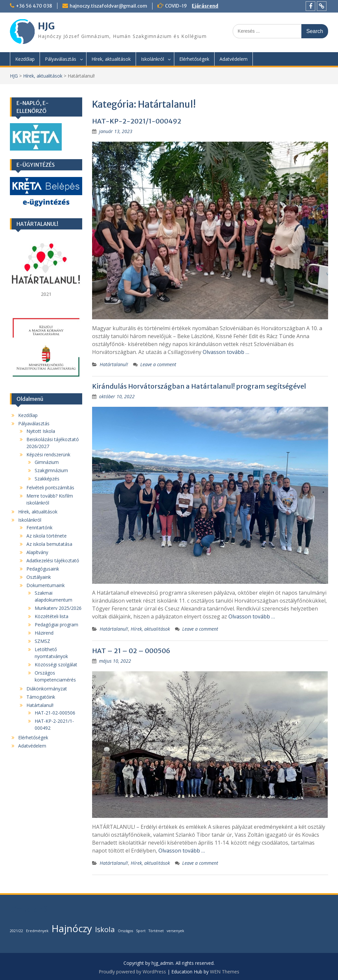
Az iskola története (47, 536)
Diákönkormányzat (47, 689)
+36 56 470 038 (34, 6)
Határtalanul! (114, 364)
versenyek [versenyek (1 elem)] (175, 931)
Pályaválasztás (61, 59)
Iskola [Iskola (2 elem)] (105, 929)
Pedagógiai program (56, 625)
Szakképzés (47, 479)
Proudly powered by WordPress (132, 972)
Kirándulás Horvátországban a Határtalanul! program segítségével (199, 386)
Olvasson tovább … (226, 352)
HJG (46, 26)
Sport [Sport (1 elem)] (141, 931)
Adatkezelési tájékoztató (53, 560)
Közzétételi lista (51, 616)
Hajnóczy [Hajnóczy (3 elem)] (72, 928)
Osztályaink (39, 577)
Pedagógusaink (43, 569)
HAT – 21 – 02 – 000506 (131, 651)
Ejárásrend (205, 6)
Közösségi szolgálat (56, 665)
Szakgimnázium (51, 470)
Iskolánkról (152, 59)
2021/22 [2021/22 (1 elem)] (17, 931)
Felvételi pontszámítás (50, 488)
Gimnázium (47, 462)
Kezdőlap (25, 59)
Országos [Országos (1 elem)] (125, 931)
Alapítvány (37, 552)
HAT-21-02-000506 (55, 713)
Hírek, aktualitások (111, 59)
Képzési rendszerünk (48, 455)
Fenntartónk (39, 527)
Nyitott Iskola (41, 431)
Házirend (44, 633)
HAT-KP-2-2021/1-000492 (137, 121)
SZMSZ (42, 641)
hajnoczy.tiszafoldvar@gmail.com (108, 6)
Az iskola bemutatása (49, 544)
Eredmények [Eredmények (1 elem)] (37, 931)
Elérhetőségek (194, 59)
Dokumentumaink (46, 585)
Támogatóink (41, 697)
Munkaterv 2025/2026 (58, 608)
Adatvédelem (234, 59)
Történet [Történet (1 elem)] (156, 931)
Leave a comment (158, 364)
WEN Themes (225, 972)
